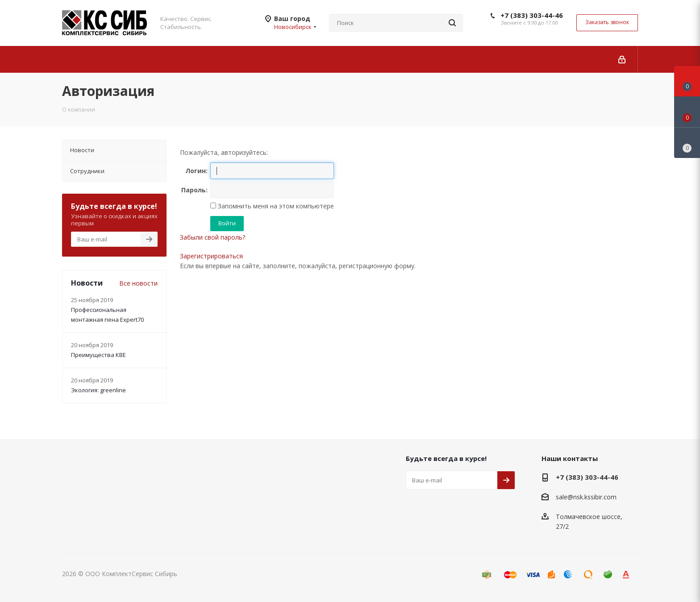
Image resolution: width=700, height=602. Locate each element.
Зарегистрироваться (211, 256)
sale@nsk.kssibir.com (586, 497)
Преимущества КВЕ (98, 355)
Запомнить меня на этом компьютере (275, 206)
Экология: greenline (98, 390)
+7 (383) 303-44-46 (532, 15)
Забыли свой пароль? (212, 237)
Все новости (138, 283)
